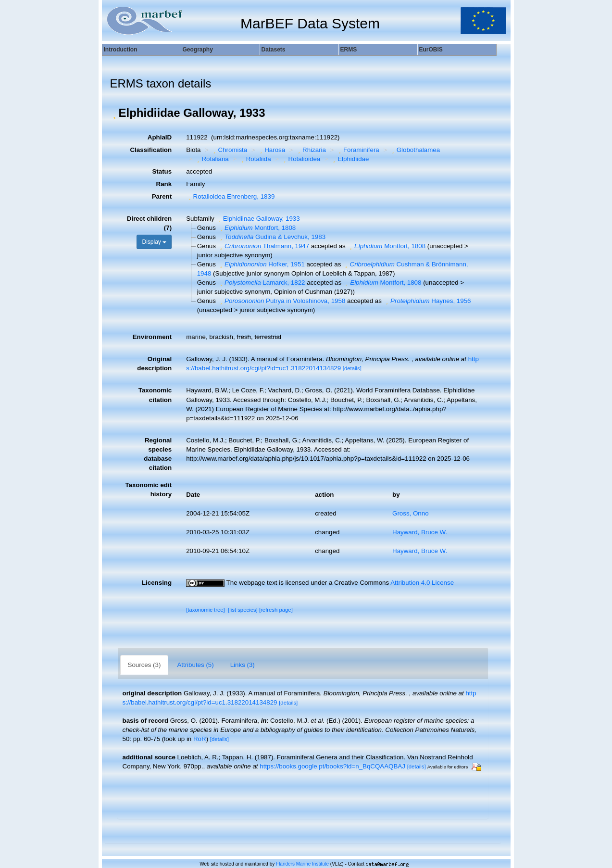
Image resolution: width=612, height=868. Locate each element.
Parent (162, 196)
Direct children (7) (149, 223)
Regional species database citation (158, 454)
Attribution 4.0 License (422, 583)
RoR (200, 739)
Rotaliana (212, 159)
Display (154, 242)
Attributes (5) (195, 665)
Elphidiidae (350, 159)
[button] (114, 113)
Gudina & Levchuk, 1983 (272, 237)
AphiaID (160, 137)
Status (162, 171)
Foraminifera (358, 150)
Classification (151, 150)
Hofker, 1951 (261, 264)
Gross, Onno (411, 513)
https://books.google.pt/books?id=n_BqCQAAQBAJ (332, 766)
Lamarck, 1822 (262, 283)
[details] (352, 368)
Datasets (274, 50)
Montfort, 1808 (257, 228)
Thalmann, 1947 (264, 246)
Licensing (157, 583)
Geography (198, 50)
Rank (164, 184)
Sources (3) (144, 665)
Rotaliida (255, 159)
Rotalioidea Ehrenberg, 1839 (230, 196)
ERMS (349, 50)
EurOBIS (431, 50)
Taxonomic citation (155, 395)
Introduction (121, 50)
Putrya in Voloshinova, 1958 (282, 301)
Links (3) (243, 665)
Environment (152, 337)
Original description (154, 364)
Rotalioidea (301, 159)
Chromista (229, 150)
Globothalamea (415, 150)
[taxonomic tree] (206, 610)
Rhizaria (311, 150)
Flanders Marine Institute (302, 864)
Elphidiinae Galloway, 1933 (258, 219)
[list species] (243, 610)
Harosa (271, 150)
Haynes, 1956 (427, 301)
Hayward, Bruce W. (420, 532)
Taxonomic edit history (148, 490)
